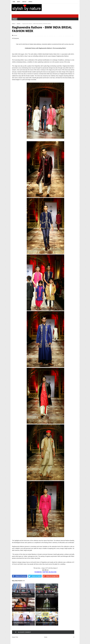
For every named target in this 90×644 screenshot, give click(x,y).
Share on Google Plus (50, 576)
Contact (24, 2)
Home (14, 2)
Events (15, 35)
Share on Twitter (35, 576)
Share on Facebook (19, 576)
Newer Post (15, 637)
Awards (30, 2)
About (19, 2)
